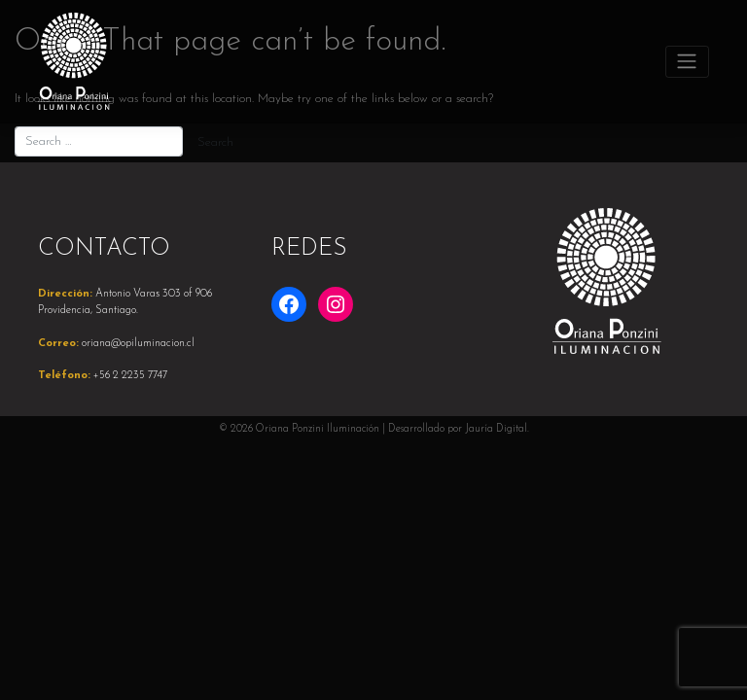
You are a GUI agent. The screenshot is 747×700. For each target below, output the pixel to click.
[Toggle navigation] (687, 61)
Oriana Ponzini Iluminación (318, 429)
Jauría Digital (496, 429)
